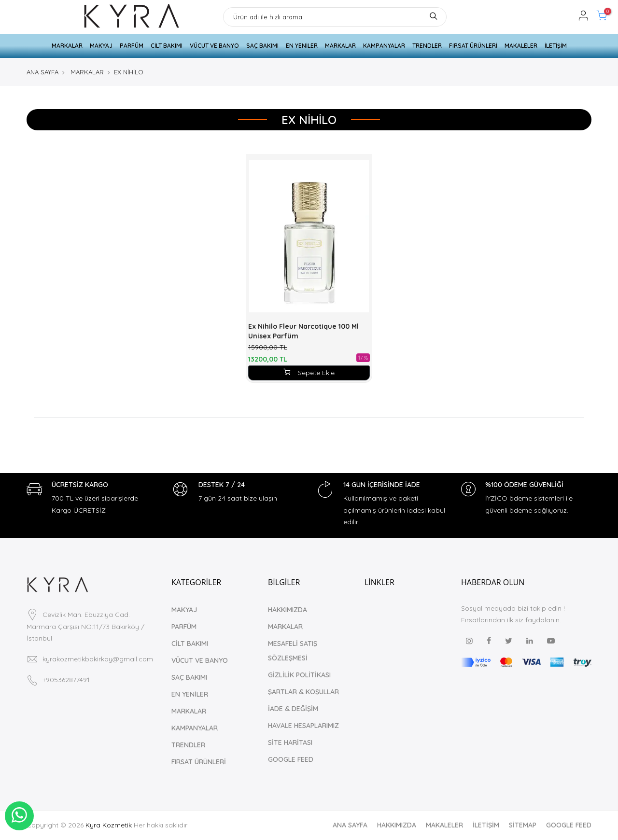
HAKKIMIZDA (288, 610)
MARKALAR (67, 46)
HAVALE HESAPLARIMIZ (303, 726)
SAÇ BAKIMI (262, 46)
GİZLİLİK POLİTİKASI (299, 675)
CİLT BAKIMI (167, 46)
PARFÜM (132, 46)
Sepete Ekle (309, 373)
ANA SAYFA (42, 72)
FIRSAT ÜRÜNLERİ (473, 46)
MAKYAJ (101, 46)
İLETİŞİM (556, 46)
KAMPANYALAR (384, 46)
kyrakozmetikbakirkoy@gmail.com (98, 659)
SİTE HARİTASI (290, 742)
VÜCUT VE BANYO (214, 46)
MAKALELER (521, 46)
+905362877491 (66, 680)
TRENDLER (427, 46)
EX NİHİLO (129, 72)
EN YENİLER (302, 46)
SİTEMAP (523, 825)
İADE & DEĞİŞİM (293, 709)
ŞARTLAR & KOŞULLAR (303, 692)
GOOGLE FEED (291, 759)
